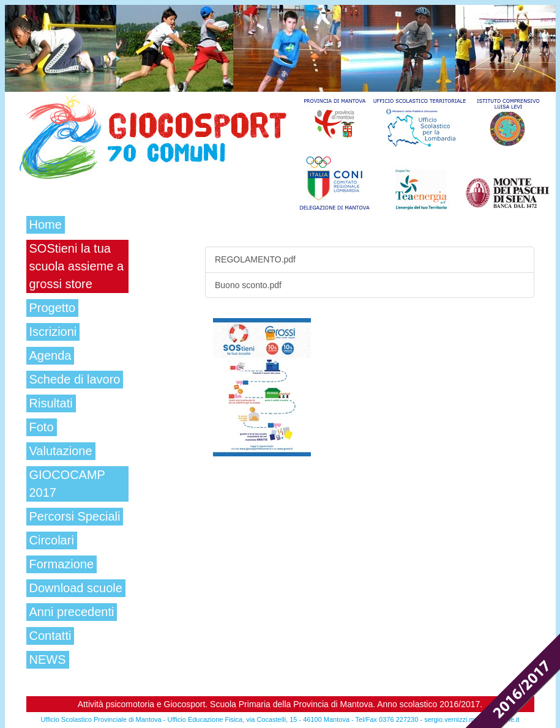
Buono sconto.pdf (248, 285)
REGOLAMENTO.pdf (255, 259)
